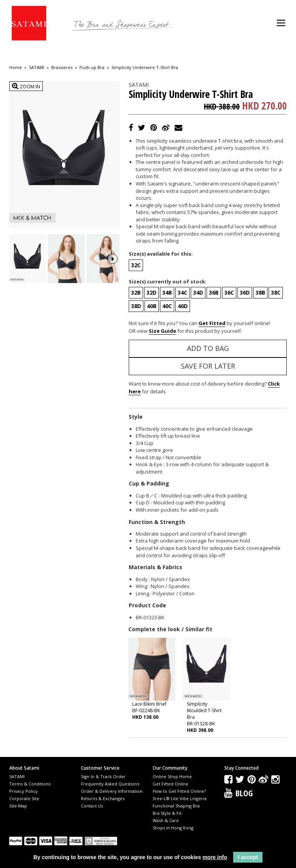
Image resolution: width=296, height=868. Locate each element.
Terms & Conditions (30, 784)
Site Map (18, 806)
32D (151, 292)
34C (182, 292)
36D (245, 292)
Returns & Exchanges (103, 798)
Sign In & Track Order (103, 776)
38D (136, 306)
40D (183, 306)
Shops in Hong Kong (173, 828)
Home (16, 67)
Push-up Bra (92, 67)
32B (136, 292)
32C (136, 265)
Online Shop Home (172, 776)
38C (276, 292)
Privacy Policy (24, 791)
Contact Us (92, 806)
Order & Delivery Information (112, 791)
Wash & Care (166, 820)
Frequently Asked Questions (110, 784)
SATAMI (37, 67)
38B (260, 292)
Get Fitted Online (171, 784)
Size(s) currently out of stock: (168, 281)
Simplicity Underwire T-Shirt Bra (145, 67)
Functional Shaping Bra (176, 806)
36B (214, 292)
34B (167, 292)
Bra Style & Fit (167, 813)
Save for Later (208, 366)
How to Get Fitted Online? (179, 791)
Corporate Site (24, 798)
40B (152, 306)
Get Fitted (212, 323)
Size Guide (162, 331)
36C (229, 292)
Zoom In (26, 86)
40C (167, 306)
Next (113, 258)
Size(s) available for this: (161, 254)
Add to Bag (208, 348)
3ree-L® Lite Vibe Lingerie (180, 798)
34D (198, 292)
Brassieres (62, 67)
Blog (244, 793)
